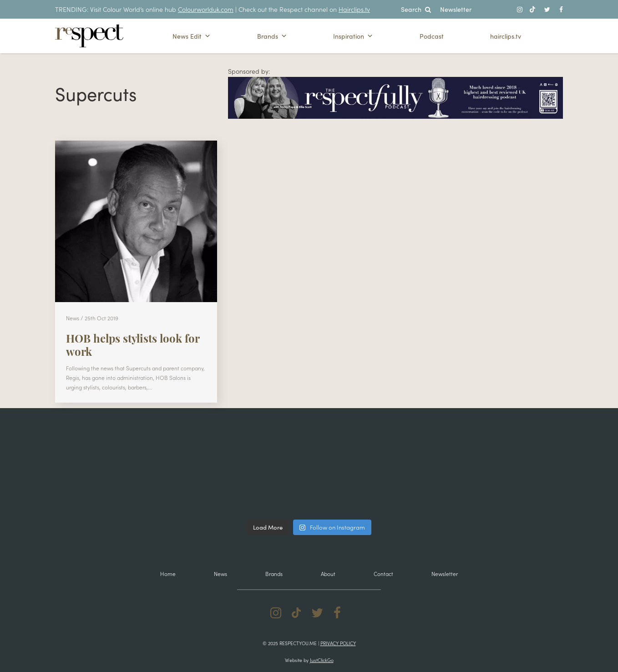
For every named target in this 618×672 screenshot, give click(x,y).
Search (416, 9)
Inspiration (353, 36)
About (328, 573)
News (220, 573)
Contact (383, 573)
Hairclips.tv (354, 9)
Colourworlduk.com (206, 9)
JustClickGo (322, 660)
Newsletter (456, 9)
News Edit (192, 36)
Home (168, 573)
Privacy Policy (338, 643)
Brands (272, 36)
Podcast (432, 36)
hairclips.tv (506, 36)
